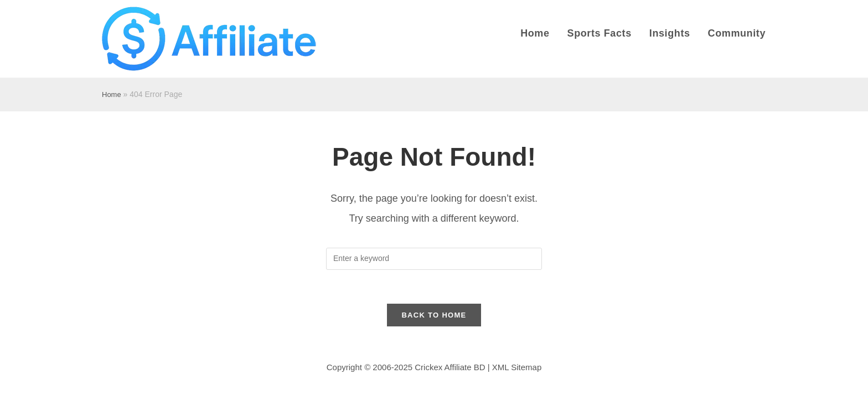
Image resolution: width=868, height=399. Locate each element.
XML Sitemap (517, 367)
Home (112, 94)
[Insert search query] (434, 259)
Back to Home (434, 315)
